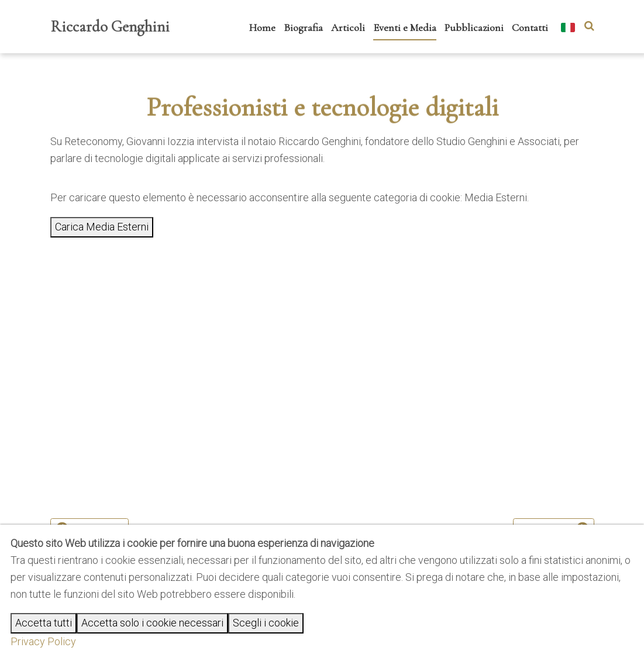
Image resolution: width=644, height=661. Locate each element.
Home (262, 27)
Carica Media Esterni (102, 227)
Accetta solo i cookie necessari (152, 623)
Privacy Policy (43, 641)
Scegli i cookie (266, 623)
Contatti (530, 27)
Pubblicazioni (474, 27)
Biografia (303, 27)
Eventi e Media (405, 27)
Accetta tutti (44, 623)
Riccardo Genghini (110, 27)
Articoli (348, 27)
